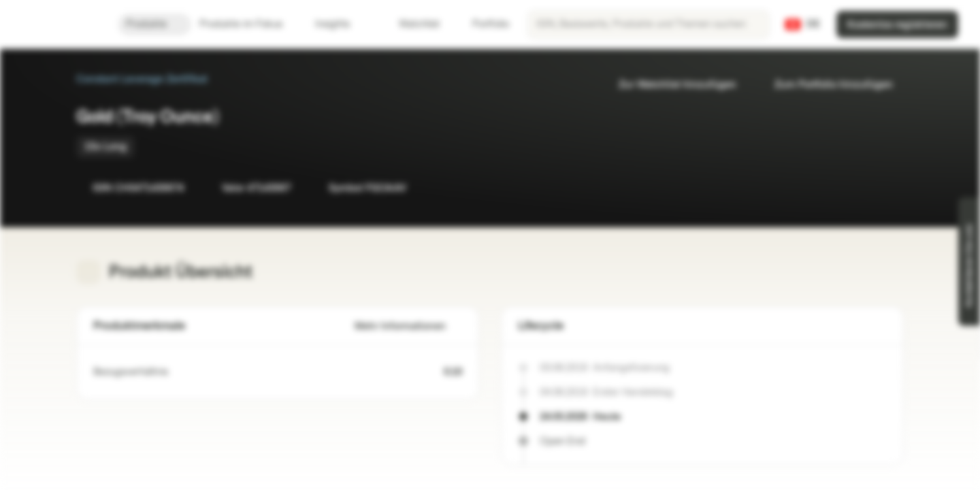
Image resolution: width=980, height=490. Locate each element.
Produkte (154, 24)
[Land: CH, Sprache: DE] (803, 24)
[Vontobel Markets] (59, 24)
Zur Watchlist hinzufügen (669, 85)
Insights (341, 24)
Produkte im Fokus (249, 24)
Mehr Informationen (408, 326)
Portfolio (483, 24)
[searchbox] (649, 24)
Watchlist (411, 24)
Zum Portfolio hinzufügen (826, 85)
